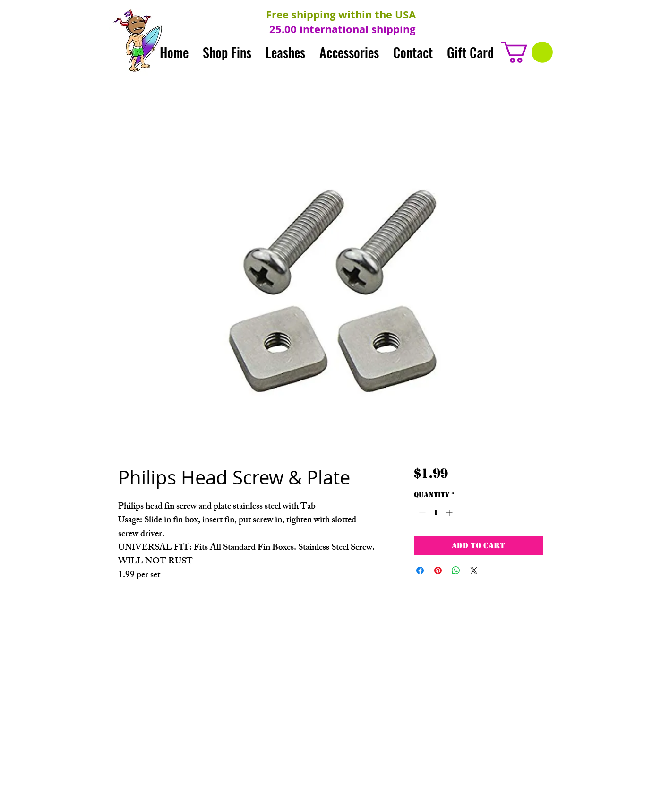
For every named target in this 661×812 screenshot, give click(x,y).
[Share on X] (474, 570)
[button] (527, 52)
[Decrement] (421, 513)
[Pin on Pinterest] (438, 570)
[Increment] (450, 513)
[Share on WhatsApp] (456, 570)
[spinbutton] (436, 513)
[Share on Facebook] (420, 570)
